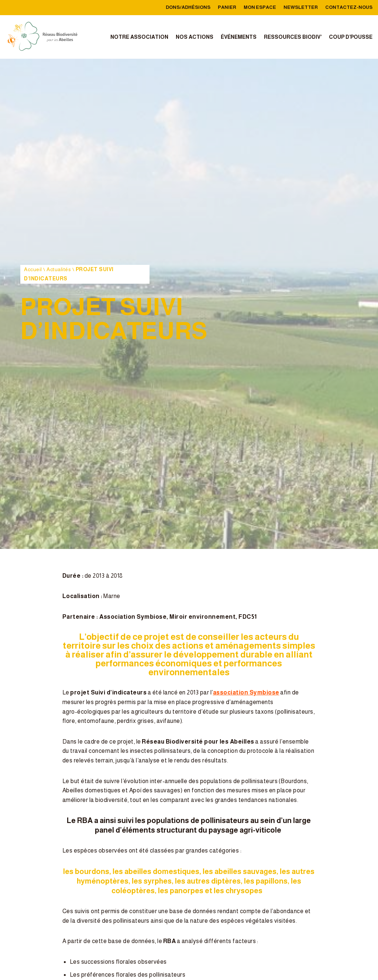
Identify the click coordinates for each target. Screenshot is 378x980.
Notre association (139, 37)
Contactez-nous (349, 7)
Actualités (59, 269)
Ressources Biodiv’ (293, 37)
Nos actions (195, 37)
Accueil (33, 269)
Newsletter (301, 7)
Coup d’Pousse (351, 37)
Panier (227, 7)
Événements (239, 37)
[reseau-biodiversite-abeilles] (42, 37)
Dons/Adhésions (188, 7)
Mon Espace (260, 7)
